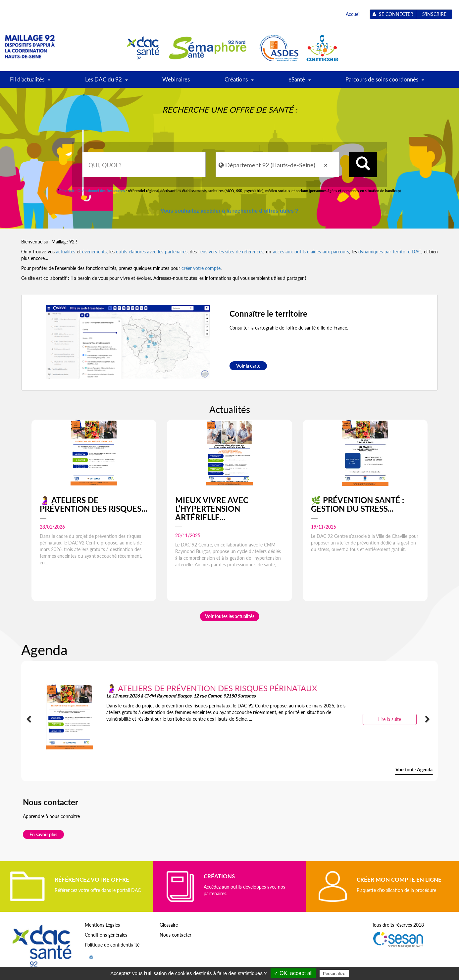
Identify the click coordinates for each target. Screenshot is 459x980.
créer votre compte (201, 268)
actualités (66, 252)
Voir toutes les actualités (230, 616)
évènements (94, 252)
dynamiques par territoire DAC (390, 252)
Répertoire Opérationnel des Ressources (92, 191)
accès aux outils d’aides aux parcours (311, 252)
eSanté (300, 82)
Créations (239, 82)
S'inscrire (434, 14)
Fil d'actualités (30, 82)
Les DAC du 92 (106, 82)
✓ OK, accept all (293, 973)
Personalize (334, 974)
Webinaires (176, 79)
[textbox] (144, 165)
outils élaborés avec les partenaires (152, 252)
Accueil (353, 14)
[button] (30, 720)
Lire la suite (390, 719)
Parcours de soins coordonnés (385, 82)
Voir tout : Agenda (414, 770)
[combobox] (144, 165)
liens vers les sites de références (231, 252)
